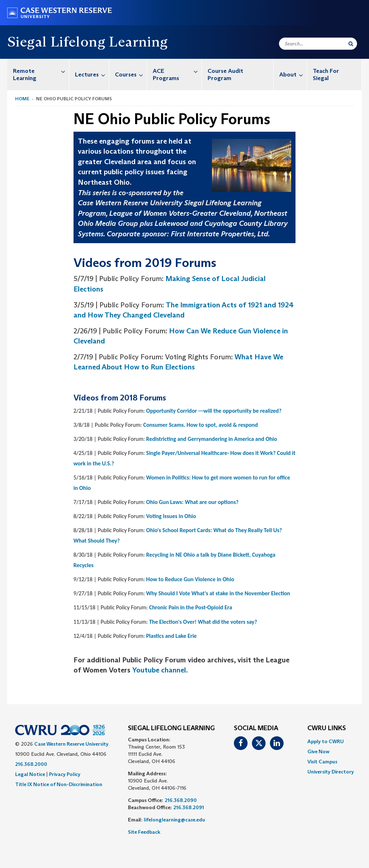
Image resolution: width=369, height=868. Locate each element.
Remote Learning (41, 71)
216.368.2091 (189, 807)
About (293, 74)
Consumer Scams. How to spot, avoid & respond (200, 425)
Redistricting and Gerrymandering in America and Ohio (212, 439)
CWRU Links (327, 728)
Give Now (318, 751)
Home (22, 99)
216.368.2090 (181, 800)
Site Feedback (144, 832)
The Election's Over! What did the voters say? (203, 622)
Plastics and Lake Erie (172, 636)
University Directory (331, 772)
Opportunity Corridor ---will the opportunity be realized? (214, 411)
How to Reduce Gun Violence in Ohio (190, 579)
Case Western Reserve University (71, 744)
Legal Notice (30, 774)
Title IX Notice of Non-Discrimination (59, 784)
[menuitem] (38, 74)
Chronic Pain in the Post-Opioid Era (191, 607)
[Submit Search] (351, 44)
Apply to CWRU (326, 741)
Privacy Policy (65, 774)
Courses (131, 74)
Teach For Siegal (326, 74)
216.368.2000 (31, 764)
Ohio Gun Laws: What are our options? (192, 502)
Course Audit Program (225, 74)
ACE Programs (177, 71)
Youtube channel (159, 670)
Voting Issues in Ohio (171, 516)
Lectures (92, 74)
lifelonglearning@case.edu (174, 820)
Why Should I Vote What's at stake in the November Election (218, 593)
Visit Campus (322, 762)
